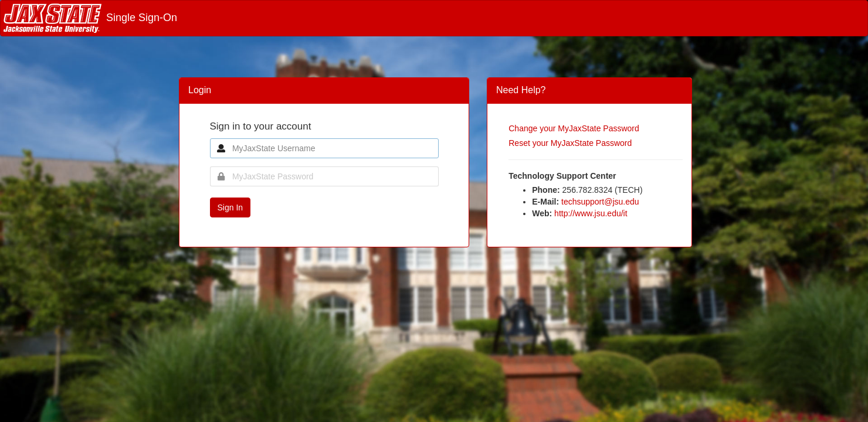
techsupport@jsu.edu (600, 202)
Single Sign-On (90, 18)
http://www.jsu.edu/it (591, 213)
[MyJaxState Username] (324, 148)
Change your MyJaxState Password (574, 128)
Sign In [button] (230, 207)
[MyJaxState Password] (324, 176)
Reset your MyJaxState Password (570, 143)
